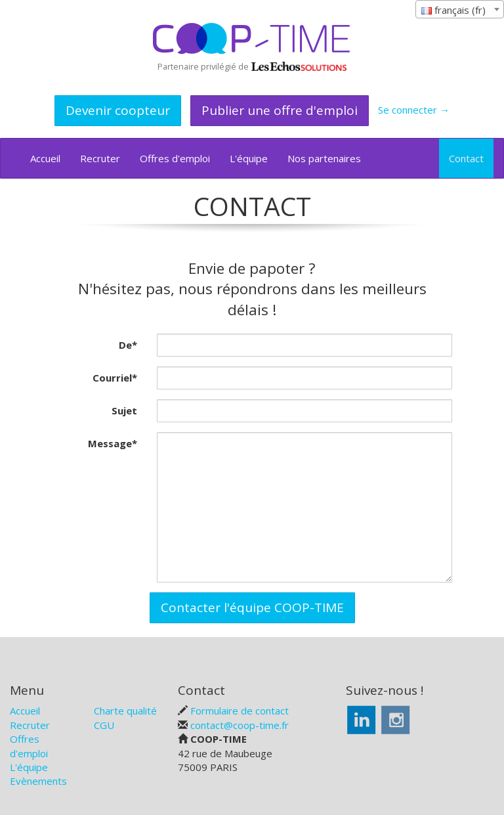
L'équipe (249, 158)
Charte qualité (125, 711)
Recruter (100, 158)
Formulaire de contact (240, 711)
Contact (466, 158)
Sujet (124, 410)
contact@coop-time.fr (240, 725)
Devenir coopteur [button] (118, 110)
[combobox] (460, 9)
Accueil (45, 158)
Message (113, 443)
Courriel (115, 378)
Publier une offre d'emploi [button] (280, 110)
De (128, 345)
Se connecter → (414, 110)
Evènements (38, 781)
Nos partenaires (324, 158)
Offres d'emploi (175, 158)
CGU (104, 725)
